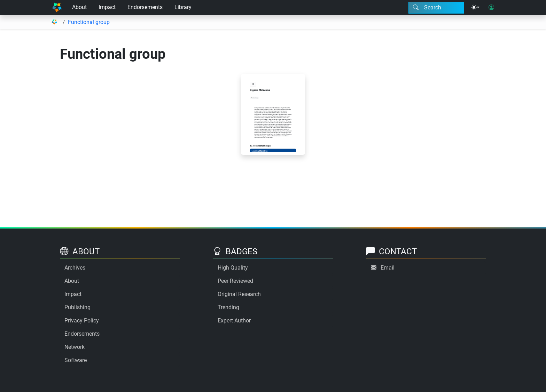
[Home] (57, 8)
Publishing (77, 307)
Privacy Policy (82, 321)
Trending (228, 307)
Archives (75, 268)
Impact (107, 7)
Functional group (89, 22)
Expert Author (234, 321)
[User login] (491, 8)
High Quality (233, 268)
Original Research (239, 294)
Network (75, 347)
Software (76, 360)
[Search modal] (436, 8)
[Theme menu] (475, 8)
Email (388, 268)
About (79, 7)
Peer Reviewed (235, 281)
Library (183, 7)
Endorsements (145, 7)
